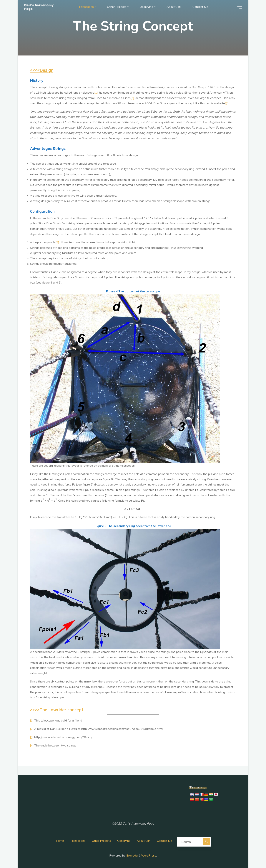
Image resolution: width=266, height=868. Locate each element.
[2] (132, 98)
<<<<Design (43, 70)
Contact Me (165, 840)
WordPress (149, 854)
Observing (123, 840)
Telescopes (77, 840)
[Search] (208, 841)
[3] (227, 103)
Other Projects (101, 840)
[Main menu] (237, 7)
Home (59, 840)
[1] (96, 92)
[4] (57, 242)
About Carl (144, 840)
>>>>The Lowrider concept (59, 709)
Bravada (132, 854)
